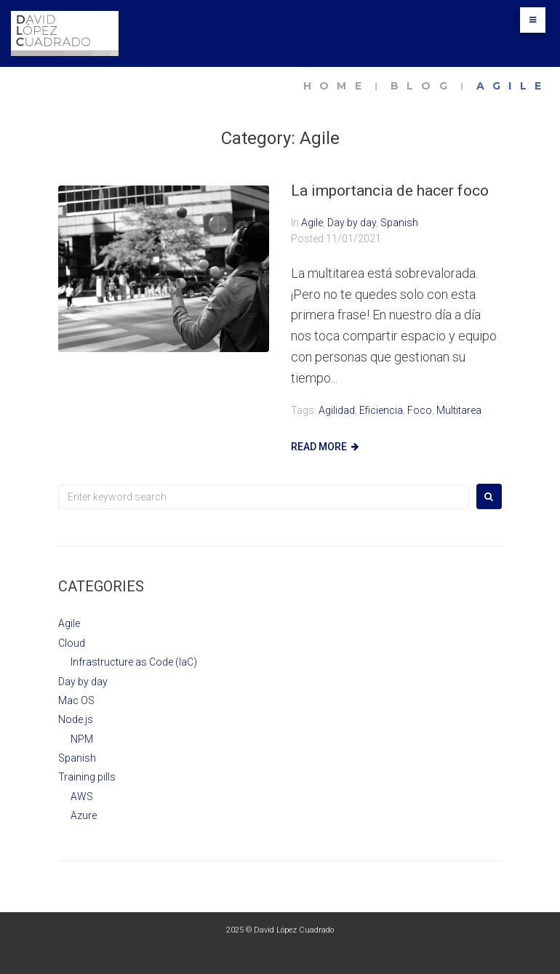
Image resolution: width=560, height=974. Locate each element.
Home (336, 86)
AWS (82, 797)
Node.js (76, 719)
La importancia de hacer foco (390, 191)
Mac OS (76, 700)
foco (420, 410)
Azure (84, 815)
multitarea (459, 410)
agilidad (337, 410)
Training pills (87, 777)
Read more (319, 447)
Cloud (72, 643)
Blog (423, 86)
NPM (82, 739)
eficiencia (381, 410)
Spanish (399, 223)
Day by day (352, 223)
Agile (312, 223)
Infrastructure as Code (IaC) (134, 662)
